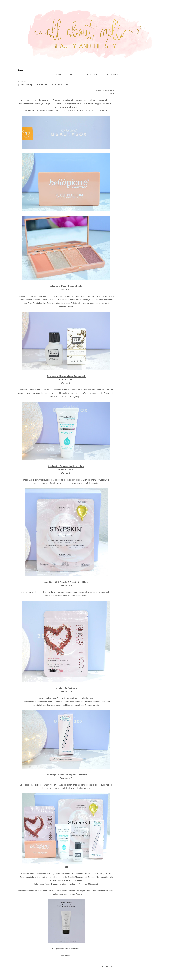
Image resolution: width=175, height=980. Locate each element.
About (73, 74)
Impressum (91, 74)
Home (58, 74)
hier (78, 884)
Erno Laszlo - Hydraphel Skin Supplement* (66, 376)
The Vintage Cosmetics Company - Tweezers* (66, 775)
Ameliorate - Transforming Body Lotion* (66, 466)
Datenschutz (112, 74)
